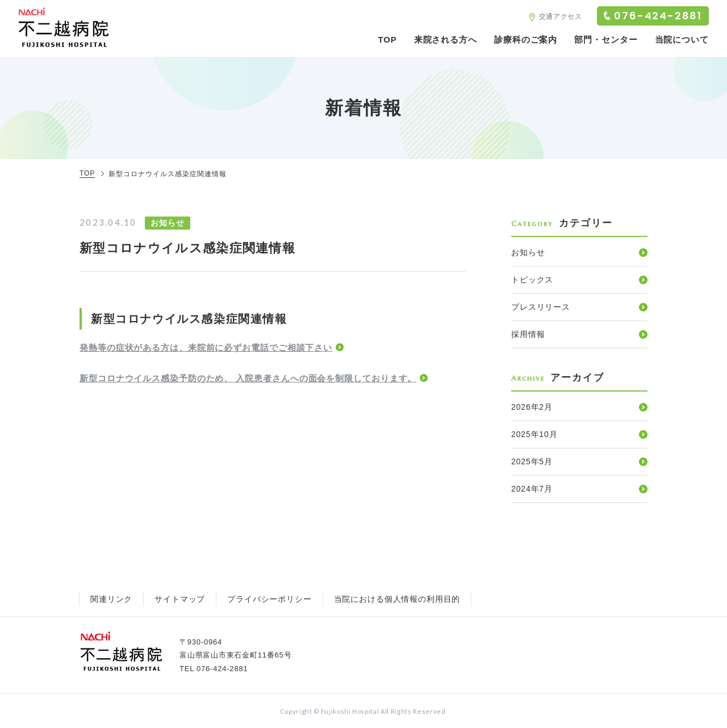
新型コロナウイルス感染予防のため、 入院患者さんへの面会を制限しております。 (248, 378)
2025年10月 (534, 434)
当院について (682, 39)
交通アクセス (561, 16)
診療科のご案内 (526, 39)
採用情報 (528, 334)
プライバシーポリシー (269, 599)
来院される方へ (446, 39)
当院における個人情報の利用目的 (397, 599)
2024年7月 (532, 489)
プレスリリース (541, 307)
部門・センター (606, 39)
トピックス (532, 280)
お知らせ (528, 252)
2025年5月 (532, 461)
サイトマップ (180, 599)
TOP (387, 39)
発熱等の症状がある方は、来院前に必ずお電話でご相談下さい (206, 348)
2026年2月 (532, 407)
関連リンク (111, 599)
